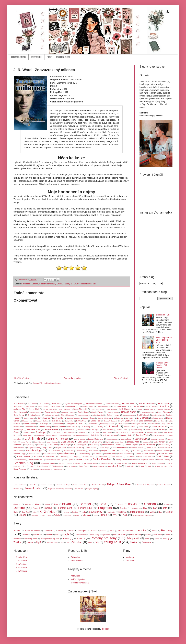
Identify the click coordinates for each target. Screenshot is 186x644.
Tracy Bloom (84, 466)
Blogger (105, 629)
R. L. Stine (137, 451)
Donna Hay (130, 418)
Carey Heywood (20, 412)
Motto (152, 512)
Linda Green (119, 442)
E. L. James (143, 418)
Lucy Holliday (29, 445)
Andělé (17, 531)
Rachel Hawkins (163, 451)
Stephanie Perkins (148, 460)
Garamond (136, 508)
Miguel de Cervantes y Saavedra (60, 489)
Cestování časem (32, 531)
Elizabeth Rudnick (42, 421)
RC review (75, 557)
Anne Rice (34, 485)
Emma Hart (96, 421)
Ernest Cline (160, 421)
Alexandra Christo (112, 404)
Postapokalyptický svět (50, 539)
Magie (66, 534)
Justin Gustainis (122, 432)
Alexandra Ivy (128, 403)
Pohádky (17, 539)
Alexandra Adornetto (94, 403)
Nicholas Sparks (137, 448)
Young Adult (112, 542)
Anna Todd (165, 406)
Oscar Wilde (79, 489)
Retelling (67, 539)
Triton (104, 515)
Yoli (125, 515)
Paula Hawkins (54, 451)
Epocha (48, 508)
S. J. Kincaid (62, 456)
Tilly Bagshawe (58, 466)
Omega (23, 515)
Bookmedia (119, 504)
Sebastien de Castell (53, 460)
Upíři (95, 284)
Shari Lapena (68, 460)
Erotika (60, 284)
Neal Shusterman (120, 448)
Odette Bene (18, 451)
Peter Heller (81, 451)
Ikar (155, 508)
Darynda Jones (44, 418)
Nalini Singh (105, 448)
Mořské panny (94, 535)
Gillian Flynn (123, 424)
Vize (62, 542)
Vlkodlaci (77, 542)
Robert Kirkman (165, 454)
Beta (103, 504)
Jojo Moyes (41, 432)
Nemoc (148, 535)
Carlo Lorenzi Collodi (81, 485)
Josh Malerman (69, 432)
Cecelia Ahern (129, 412)
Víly (97, 542)
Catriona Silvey (112, 412)
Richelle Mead (67, 454)
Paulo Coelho (69, 451)
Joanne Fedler (122, 430)
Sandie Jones (102, 456)
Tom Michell (71, 466)
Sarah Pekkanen (20, 460)
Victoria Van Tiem (161, 466)
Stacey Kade (121, 459)
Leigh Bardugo (52, 442)
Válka (90, 542)
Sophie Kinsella (101, 459)
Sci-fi (147, 539)
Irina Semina (59, 427)
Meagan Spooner (33, 448)
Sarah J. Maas (163, 456)
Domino (19, 508)
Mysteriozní (106, 535)
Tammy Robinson (123, 463)
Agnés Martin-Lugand (74, 403)
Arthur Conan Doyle (63, 485)
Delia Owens (118, 418)
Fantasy (67, 284)
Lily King (108, 442)
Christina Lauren (34, 415)
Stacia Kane (134, 460)
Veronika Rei (130, 466)
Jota (165, 508)
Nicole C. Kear (152, 448)
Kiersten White (142, 435)
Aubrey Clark (34, 409)
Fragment (105, 508)
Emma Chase (82, 421)
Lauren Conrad (80, 439)
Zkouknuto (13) (163, 315)
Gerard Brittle (93, 424)
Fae (154, 531)
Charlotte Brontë (98, 485)
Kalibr (16, 512)
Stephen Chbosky (164, 460)
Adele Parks (56, 403)
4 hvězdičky (21, 568)
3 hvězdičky (21, 564)
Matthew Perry (165, 445)
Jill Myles (96, 429)
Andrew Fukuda (136, 406)
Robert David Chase (125, 454)
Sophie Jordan (83, 459)
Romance (81, 539)
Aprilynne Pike (19, 409)
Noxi (160, 512)
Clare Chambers (84, 415)
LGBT (57, 535)
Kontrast (66, 512)
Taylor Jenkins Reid (140, 463)
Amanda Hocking (72, 406)
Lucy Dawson (160, 442)
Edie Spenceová (157, 418)
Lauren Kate (126, 439)
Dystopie (82, 531)
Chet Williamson (148, 412)
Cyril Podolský (143, 415)
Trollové (30, 542)
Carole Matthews (52, 412)
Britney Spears (110, 409)
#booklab (17, 504)
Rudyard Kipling (92, 489)
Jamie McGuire (159, 427)
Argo (56, 504)
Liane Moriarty (67, 442)
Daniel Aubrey (158, 415)
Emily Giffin (69, 421)
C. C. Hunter (124, 409)
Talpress (86, 515)
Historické (26, 535)
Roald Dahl (97, 454)
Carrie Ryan (83, 412)
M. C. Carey (53, 445)
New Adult (158, 535)
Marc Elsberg (94, 445)
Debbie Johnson (89, 418)
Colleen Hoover (113, 415)
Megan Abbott (61, 448)
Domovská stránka (18, 57)
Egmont (36, 508)
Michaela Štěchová (76, 448)
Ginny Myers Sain (138, 424)
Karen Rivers (28, 435)
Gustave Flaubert (164, 485)
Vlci (68, 542)
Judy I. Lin (94, 432)
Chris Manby (19, 415)
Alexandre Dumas (20, 485)
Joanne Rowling (136, 430)
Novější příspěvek (22, 378)
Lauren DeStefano (96, 439)
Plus (42, 515)
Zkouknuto (130, 561)
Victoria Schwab (145, 466)
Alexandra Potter (146, 403)
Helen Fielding (45, 427)
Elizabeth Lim (27, 421)
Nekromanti (135, 535)
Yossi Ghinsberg (46, 469)
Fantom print (65, 508)
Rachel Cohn (148, 451)
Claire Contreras (68, 415)
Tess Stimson (28, 466)
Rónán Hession (49, 456)
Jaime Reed (143, 427)
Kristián (75, 512)
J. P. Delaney (98, 427)
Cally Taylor (149, 409)
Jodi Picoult (150, 429)
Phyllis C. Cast (108, 451)
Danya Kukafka (29, 418)
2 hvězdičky (21, 561)
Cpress (167, 504)
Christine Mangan (51, 415)
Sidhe (157, 539)
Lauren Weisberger (157, 439)
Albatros (28, 504)
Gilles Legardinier (107, 424)
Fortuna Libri (85, 508)
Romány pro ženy (103, 538)
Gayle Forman (57, 424)
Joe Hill (161, 429)
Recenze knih (37, 57)
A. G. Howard (19, 403)
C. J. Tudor (138, 409)
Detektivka (48, 531)
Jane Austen (33, 488)
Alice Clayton (164, 403)
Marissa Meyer (131, 445)
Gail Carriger (44, 424)
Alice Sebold (30, 406)
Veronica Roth (114, 466)
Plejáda (35, 515)
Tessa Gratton (43, 466)
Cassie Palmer (97, 412)
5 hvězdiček (26, 284)
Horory (37, 534)
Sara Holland (130, 456)
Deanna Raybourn (74, 418)
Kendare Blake (126, 435)
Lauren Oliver (141, 439)
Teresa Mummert (158, 463)
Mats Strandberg (148, 445)
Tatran (96, 515)
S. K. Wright (74, 456)
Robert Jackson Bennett (145, 454)
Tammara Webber (107, 463)
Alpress (38, 504)
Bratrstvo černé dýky (48, 284)
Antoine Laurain (46, 485)
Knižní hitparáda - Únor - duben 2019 (164, 340)
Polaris (57, 515)
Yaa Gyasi (33, 469)
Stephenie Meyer (48, 463)
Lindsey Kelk (133, 442)
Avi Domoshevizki (49, 409)
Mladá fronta (137, 512)
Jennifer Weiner (51, 429)
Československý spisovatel (142, 515)
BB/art (67, 504)
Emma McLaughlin (111, 421)
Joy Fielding (83, 432)
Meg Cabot (48, 448)
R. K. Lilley (124, 451)
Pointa (49, 515)
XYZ (115, 515)
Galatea (123, 508)
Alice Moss (18, 406)
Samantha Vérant (88, 456)
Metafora (123, 512)
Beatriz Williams (65, 409)
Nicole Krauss (165, 448)
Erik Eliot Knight (128, 421)
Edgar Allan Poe (119, 484)
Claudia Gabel (98, 415)
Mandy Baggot (80, 445)
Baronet (35, 284)
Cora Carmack (128, 415)
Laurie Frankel (26, 442)
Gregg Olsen (165, 424)
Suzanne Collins (90, 463)
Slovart (77, 515)
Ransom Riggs (20, 454)
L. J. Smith (32, 439)
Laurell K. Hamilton (58, 439)
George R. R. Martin (75, 424)
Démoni (94, 531)
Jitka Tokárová (108, 430)
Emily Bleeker (57, 421)
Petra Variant (93, 451)
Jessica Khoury (83, 430)
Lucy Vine (41, 445)
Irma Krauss (73, 427)
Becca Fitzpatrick (80, 409)
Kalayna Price (138, 432)
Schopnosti (132, 538)
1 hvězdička (21, 557)
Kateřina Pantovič (65, 435)
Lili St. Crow (97, 442)
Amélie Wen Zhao (104, 406)
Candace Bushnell (163, 409)
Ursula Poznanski (99, 466)
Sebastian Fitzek (35, 459)
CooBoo (150, 504)
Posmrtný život (31, 539)
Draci (60, 531)
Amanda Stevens (89, 406)
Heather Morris (30, 427)
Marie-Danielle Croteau (112, 445)
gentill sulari (59, 469)
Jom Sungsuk (55, 432)
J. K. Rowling (85, 427)
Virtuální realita (53, 542)
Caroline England (68, 412)
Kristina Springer (159, 435)
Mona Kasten (91, 448)
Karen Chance (153, 432)
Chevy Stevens (163, 412)
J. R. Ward (75, 284)
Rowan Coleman (24, 456)
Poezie (167, 535)
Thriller (17, 542)
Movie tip (130, 557)
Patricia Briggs (34, 450)
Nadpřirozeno (119, 535)
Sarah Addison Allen (146, 456)
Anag (47, 504)
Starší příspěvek (121, 378)
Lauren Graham (112, 439)
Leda (84, 512)
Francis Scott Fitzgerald (145, 485)
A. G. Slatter (44, 404)
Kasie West (51, 435)
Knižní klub (47, 512)
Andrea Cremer (120, 406)
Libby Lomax (83, 442)
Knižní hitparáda (78, 579)
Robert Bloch (110, 454)
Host (145, 508)
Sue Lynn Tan (64, 463)
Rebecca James (35, 454)
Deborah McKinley (104, 418)
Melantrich (112, 512)
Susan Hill (77, 463)
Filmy (49, 57)
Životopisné (147, 542)
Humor (49, 535)
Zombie (134, 542)
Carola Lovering (36, 412)
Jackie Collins (129, 427)
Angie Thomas (151, 406)
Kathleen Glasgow (81, 435)
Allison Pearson (56, 406)
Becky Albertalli (96, 409)
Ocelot (169, 512)
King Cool (26, 512)
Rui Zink (37, 456)
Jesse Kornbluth (68, 430)
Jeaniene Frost (33, 429)
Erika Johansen (146, 421)
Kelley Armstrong (110, 435)
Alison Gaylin (43, 406)
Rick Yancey (85, 454)
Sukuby (166, 539)
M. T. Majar (66, 445)
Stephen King (23, 463)
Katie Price (95, 435)
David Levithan (59, 418)
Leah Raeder (39, 442)
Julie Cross (107, 432)
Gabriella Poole (29, 424)
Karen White (40, 435)
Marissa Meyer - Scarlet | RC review (163, 365)
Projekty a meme (63, 57)
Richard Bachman (50, 454)
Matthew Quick (19, 448)
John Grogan (28, 432)
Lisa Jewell (147, 442)
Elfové (112, 531)
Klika (35, 512)
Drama (69, 531)
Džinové (103, 531)
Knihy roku (76, 576)
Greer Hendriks (152, 424)
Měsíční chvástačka (80, 583)
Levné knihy (96, 512)
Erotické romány (125, 531)
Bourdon (133, 504)
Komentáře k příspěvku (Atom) (47, 383)
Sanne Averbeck (117, 456)
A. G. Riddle (32, 404)
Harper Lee (18, 427)
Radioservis (67, 515)
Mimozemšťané (80, 535)
